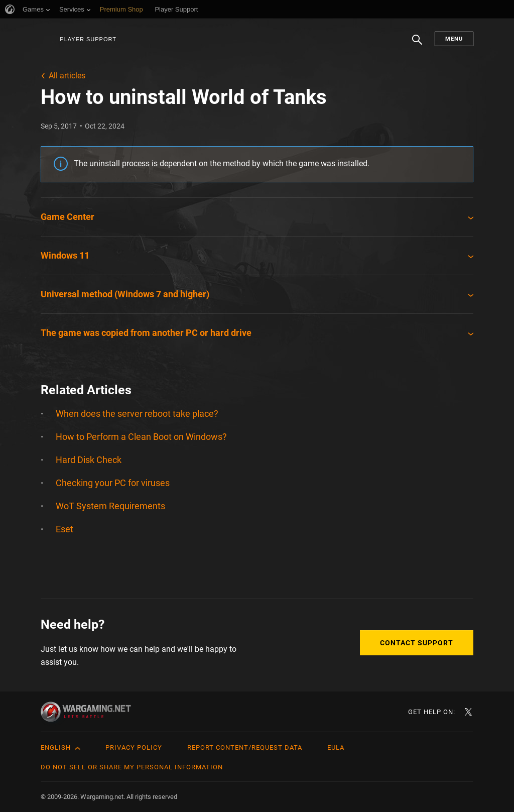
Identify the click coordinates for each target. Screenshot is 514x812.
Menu (454, 39)
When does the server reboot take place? (137, 414)
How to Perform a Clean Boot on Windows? (141, 437)
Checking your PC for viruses (113, 483)
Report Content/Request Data (245, 747)
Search (417, 45)
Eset (65, 529)
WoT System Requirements (110, 506)
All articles (67, 76)
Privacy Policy (134, 747)
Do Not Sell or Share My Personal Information (132, 767)
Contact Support (417, 643)
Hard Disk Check (89, 460)
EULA (336, 747)
